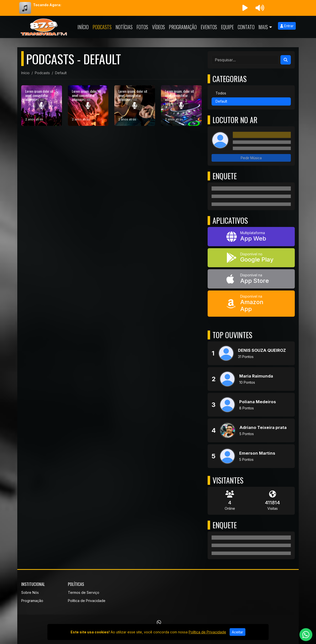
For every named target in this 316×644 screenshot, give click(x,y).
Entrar (287, 26)
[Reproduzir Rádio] (245, 8)
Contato (246, 27)
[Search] (286, 60)
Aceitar (237, 632)
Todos (221, 93)
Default (221, 101)
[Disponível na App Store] (251, 279)
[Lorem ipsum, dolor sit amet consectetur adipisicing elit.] (88, 106)
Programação (183, 27)
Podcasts (102, 27)
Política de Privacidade (87, 601)
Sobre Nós (30, 592)
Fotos (142, 27)
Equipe (227, 27)
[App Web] (251, 237)
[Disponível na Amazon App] (251, 304)
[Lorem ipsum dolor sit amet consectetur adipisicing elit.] (42, 106)
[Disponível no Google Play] (251, 258)
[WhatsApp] (159, 622)
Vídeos (158, 27)
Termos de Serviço (84, 592)
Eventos (209, 27)
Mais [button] (263, 27)
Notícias (124, 27)
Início (83, 27)
